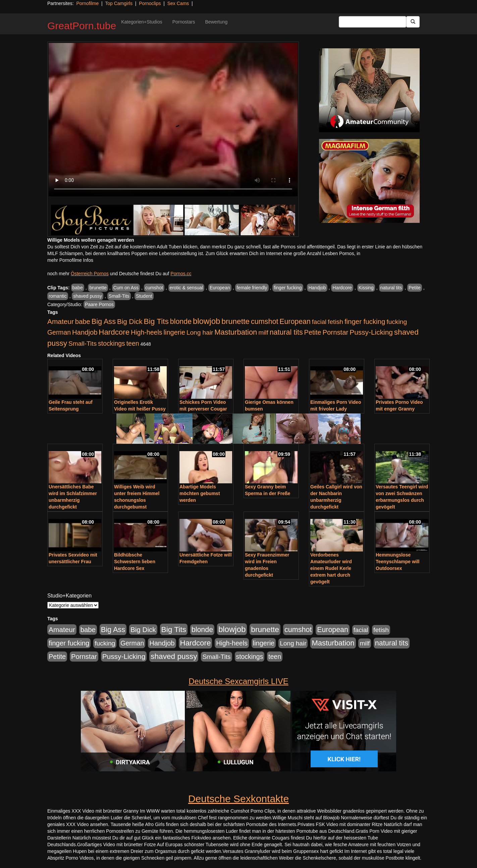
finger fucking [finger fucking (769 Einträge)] (365, 322)
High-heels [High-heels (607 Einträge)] (147, 332)
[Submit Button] (413, 22)
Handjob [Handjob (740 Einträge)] (85, 332)
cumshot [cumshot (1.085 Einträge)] (264, 321)
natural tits (391, 288)
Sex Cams (178, 3)
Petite (415, 288)
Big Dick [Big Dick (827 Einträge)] (130, 321)
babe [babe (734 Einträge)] (83, 322)
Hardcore (342, 288)
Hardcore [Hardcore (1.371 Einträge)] (114, 332)
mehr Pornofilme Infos (70, 260)
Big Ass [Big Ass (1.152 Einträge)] (104, 321)
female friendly (252, 288)
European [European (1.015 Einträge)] (295, 322)
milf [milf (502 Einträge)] (263, 332)
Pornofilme (87, 3)
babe (78, 288)
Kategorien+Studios (142, 22)
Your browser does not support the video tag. (173, 120)
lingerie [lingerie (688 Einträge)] (174, 332)
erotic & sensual (187, 288)
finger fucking (288, 288)
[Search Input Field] (373, 22)
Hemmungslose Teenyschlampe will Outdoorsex (397, 562)
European (220, 288)
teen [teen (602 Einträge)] (133, 343)
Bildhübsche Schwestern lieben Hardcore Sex (135, 562)
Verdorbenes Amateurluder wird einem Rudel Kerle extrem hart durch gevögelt (331, 568)
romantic (58, 296)
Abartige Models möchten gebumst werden (200, 493)
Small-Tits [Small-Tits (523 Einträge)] (83, 344)
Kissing (366, 288)
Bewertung (216, 22)
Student (144, 296)
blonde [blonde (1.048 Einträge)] (181, 322)
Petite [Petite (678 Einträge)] (313, 332)
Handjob (317, 288)
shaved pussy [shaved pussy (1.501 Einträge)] (174, 656)
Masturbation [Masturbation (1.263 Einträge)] (236, 332)
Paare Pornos (99, 304)
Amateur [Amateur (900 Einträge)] (61, 321)
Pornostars (184, 22)
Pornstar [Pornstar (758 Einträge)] (336, 332)
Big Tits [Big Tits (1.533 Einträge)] (156, 321)
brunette (98, 288)
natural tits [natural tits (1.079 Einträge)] (286, 332)
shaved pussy (88, 296)
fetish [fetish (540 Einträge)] (335, 322)
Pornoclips (150, 3)
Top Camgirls (119, 3)
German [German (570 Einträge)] (59, 332)
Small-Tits (119, 296)
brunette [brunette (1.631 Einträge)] (235, 321)
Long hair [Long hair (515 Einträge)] (200, 332)
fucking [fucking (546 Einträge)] (397, 322)
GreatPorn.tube (82, 26)
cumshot (154, 288)
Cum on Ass (126, 288)
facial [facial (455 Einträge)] (319, 322)
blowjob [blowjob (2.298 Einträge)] (206, 321)
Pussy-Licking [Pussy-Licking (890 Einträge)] (371, 332)
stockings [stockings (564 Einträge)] (112, 343)
